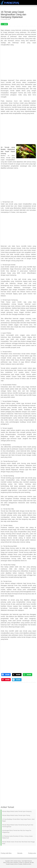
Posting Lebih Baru (6, 853)
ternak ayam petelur (24, 345)
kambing (11, 496)
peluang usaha (20, 306)
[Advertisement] (18, 64)
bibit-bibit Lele (24, 210)
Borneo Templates (19, 864)
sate (18, 364)
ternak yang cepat (29, 279)
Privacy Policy (10, 863)
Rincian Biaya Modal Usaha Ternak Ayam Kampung (17, 811)
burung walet (15, 548)
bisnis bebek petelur (8, 389)
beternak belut (25, 451)
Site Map (32, 863)
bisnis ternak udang (15, 538)
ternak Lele (20, 252)
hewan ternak (22, 107)
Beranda (20, 853)
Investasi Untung (17, 861)
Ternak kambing (6, 478)
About (5, 863)
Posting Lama (32, 853)
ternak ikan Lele (11, 206)
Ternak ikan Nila (6, 511)
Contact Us (21, 863)
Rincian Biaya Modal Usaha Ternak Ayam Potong (16, 815)
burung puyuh (10, 467)
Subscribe (27, 863)
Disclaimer (16, 863)
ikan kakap (13, 571)
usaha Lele (20, 258)
